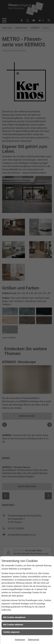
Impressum (20, 640)
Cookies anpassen (11, 632)
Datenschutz (34, 640)
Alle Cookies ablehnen (13, 625)
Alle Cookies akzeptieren (14, 617)
